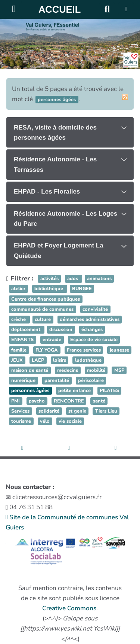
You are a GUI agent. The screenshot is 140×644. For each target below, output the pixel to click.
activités (49, 279)
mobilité (96, 370)
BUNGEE (82, 289)
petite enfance (74, 391)
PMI (15, 401)
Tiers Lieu (106, 411)
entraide (52, 340)
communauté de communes (42, 309)
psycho (37, 401)
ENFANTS (22, 340)
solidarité (49, 411)
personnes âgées (30, 391)
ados (73, 279)
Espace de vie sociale (94, 340)
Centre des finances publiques (46, 299)
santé (99, 401)
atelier (18, 289)
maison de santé (30, 370)
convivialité (95, 309)
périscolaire (91, 380)
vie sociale (70, 421)
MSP (119, 370)
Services (20, 411)
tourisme (21, 421)
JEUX (17, 360)
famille (19, 350)
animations (99, 279)
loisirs (60, 360)
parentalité (57, 380)
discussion (61, 329)
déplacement (27, 329)
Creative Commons (69, 608)
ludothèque (88, 360)
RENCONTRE (69, 401)
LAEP (38, 360)
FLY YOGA (47, 350)
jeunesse (119, 350)
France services (84, 350)
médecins (68, 370)
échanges (92, 329)
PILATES (109, 391)
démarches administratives (90, 319)
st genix (77, 411)
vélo (45, 421)
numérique (23, 380)
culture (43, 319)
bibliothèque (49, 289)
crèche (19, 319)
